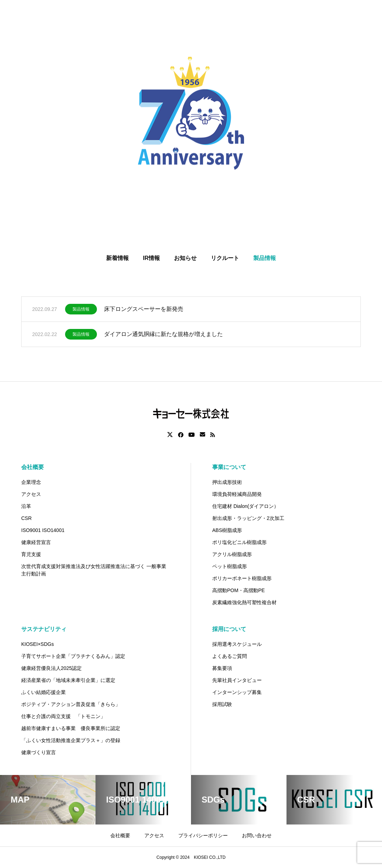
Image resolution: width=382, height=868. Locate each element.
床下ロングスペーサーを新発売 (144, 310)
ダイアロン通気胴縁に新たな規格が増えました (163, 335)
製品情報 (81, 311)
